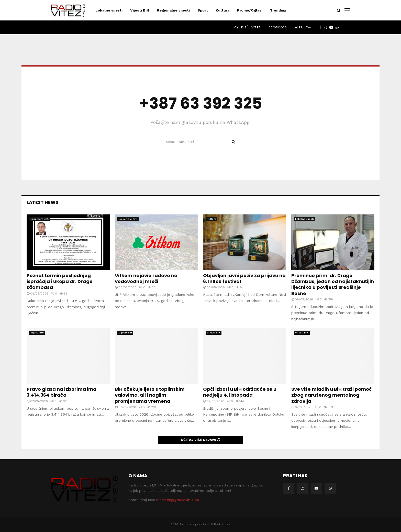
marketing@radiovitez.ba (178, 500)
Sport (203, 10)
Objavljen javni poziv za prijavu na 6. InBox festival (244, 278)
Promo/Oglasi (250, 10)
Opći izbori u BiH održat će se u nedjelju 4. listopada (240, 392)
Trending (278, 10)
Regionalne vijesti (173, 10)
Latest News (42, 202)
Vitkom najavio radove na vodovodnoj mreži (146, 278)
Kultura (222, 10)
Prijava (303, 27)
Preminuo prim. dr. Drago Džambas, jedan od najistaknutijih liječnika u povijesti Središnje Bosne (333, 284)
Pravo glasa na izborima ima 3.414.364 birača (62, 392)
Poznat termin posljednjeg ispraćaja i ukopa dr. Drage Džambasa (60, 281)
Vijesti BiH (140, 10)
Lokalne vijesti (109, 10)
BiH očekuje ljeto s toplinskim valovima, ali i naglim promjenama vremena (150, 395)
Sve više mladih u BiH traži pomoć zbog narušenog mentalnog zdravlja (332, 395)
